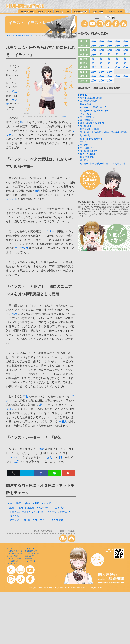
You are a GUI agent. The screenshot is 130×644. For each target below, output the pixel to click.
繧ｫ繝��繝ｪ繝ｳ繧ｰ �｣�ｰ (94, 111)
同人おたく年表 (15, 559)
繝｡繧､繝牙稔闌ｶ (89, 151)
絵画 (18, 503)
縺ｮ (126, 59)
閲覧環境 (28, 559)
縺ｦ (118, 54)
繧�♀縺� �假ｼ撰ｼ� (91, 139)
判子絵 (26, 520)
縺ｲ (102, 63)
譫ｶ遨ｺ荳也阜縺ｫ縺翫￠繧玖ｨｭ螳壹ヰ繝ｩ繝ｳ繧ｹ (104, 132)
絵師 (17, 462)
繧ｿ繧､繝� (86, 126)
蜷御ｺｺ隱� (86, 104)
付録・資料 (13, 564)
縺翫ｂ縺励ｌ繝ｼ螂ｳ (90, 129)
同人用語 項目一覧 (25, 35)
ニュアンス (22, 248)
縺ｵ (110, 63)
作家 (41, 449)
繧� (118, 67)
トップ (12, 35)
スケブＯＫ (40, 520)
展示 (42, 405)
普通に (10, 409)
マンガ (46, 503)
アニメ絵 (13, 520)
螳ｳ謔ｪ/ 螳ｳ (86, 136)
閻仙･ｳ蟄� (86, 114)
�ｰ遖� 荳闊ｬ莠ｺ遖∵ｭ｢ (93, 107)
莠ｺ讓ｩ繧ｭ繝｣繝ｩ (89, 101)
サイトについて (31, 548)
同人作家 (43, 508)
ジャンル (11, 199)
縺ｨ (126, 54)
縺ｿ (102, 67)
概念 (37, 191)
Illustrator (14, 457)
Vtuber (83, 142)
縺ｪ (94, 59)
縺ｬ (110, 59)
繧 (110, 67)
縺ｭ (118, 59)
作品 (15, 314)
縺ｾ (94, 67)
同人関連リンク (15, 561)
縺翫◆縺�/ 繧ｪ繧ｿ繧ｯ (91, 98)
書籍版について (31, 551)
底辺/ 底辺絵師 (26, 508)
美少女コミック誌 (56, 512)
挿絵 (14, 92)
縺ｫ (102, 59)
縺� (94, 41)
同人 (62, 457)
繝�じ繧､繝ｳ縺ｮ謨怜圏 (92, 123)
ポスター (49, 231)
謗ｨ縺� (84, 145)
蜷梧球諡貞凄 (87, 157)
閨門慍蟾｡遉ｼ (87, 148)
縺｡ (102, 54)
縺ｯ (94, 63)
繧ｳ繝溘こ (85, 160)
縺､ (110, 54)
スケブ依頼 (56, 520)
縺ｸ (118, 63)
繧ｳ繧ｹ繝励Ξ (87, 120)
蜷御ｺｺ (84, 95)
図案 (36, 503)
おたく (51, 457)
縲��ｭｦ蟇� (88, 154)
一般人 (63, 422)
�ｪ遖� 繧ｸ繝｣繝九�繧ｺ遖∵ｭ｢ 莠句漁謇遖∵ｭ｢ (105, 164)
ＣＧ (57, 503)
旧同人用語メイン (16, 551)
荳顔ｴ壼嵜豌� (87, 117)
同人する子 (62, 116)
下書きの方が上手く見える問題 (25, 512)
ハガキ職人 (58, 508)
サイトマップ (30, 561)
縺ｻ (126, 63)
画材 (26, 396)
